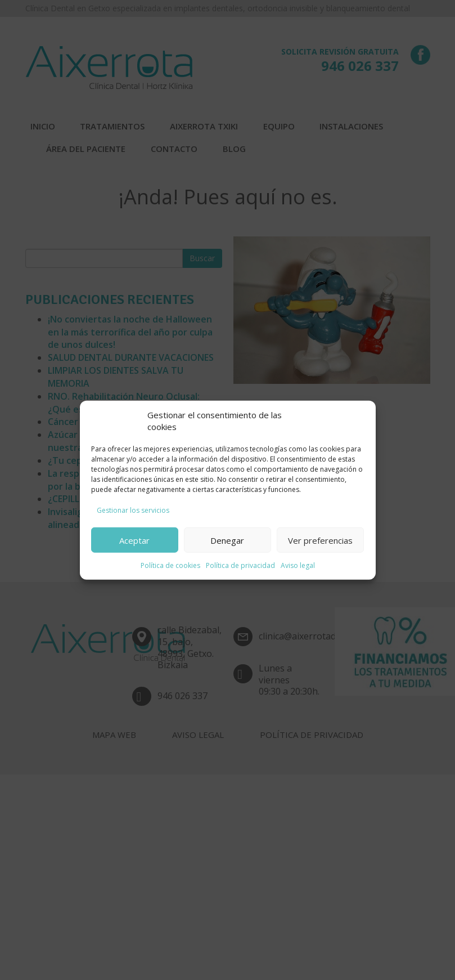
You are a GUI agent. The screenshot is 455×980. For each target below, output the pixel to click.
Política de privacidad (240, 565)
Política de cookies (170, 565)
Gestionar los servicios (133, 510)
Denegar (227, 540)
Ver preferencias (320, 540)
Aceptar (134, 540)
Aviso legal (298, 565)
